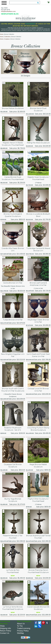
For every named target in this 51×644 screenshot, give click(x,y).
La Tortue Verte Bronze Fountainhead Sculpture (13, 608)
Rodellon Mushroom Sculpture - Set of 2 (13, 429)
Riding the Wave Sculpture (38, 143)
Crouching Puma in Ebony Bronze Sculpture (38, 429)
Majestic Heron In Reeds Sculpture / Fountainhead (13, 144)
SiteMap (20, 633)
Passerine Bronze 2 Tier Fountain (13, 537)
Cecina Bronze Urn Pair (13, 283)
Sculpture (7, 39)
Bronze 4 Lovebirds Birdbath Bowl (38, 215)
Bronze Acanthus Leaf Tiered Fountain (38, 537)
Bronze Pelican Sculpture (13, 108)
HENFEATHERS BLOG (10, 14)
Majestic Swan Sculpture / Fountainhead (38, 178)
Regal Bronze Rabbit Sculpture (38, 466)
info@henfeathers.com (8, 11)
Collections (7, 37)
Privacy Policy (23, 631)
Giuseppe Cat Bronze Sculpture (13, 466)
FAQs (2, 626)
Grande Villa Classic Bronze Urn (13, 250)
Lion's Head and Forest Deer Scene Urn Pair (38, 355)
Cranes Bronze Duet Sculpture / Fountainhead (13, 178)
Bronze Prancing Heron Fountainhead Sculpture (38, 571)
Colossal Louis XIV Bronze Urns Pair (38, 390)
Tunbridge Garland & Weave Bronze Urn (38, 250)
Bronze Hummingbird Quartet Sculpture (13, 215)
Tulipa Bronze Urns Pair (13, 320)
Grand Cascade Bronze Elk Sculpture (38, 608)
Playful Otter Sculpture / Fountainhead (38, 500)
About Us (21, 624)
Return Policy (6, 631)
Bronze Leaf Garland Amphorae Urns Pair (38, 284)
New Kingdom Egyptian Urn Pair (13, 355)
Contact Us (5, 633)
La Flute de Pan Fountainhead (13, 571)
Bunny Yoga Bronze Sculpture (13, 500)
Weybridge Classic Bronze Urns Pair (38, 321)
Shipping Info (5, 628)
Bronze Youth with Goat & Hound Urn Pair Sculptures (13, 390)
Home (2, 34)
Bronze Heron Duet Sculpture (38, 110)
